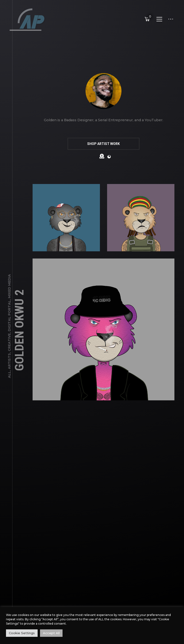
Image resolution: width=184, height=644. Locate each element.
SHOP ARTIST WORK (103, 144)
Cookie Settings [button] (22, 633)
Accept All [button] (51, 633)
